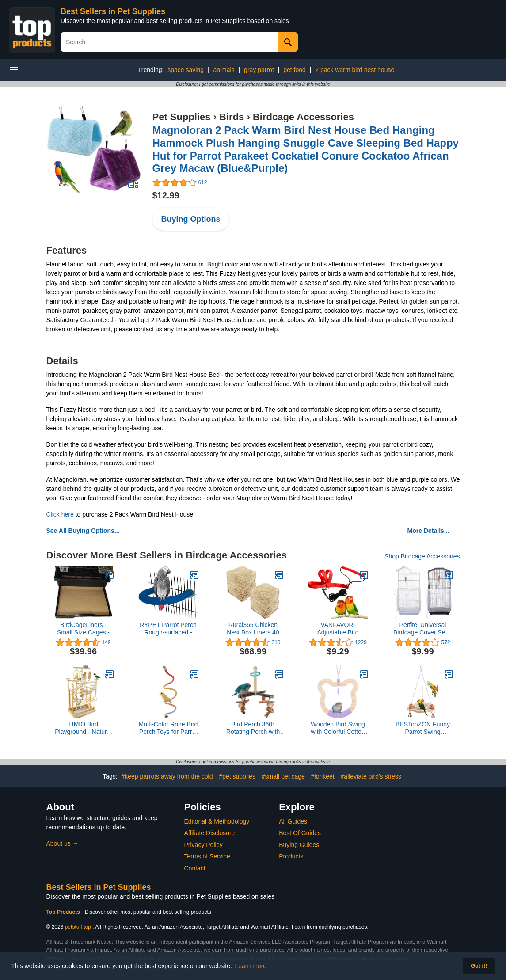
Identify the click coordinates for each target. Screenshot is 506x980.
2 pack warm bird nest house (355, 70)
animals (224, 70)
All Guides (293, 821)
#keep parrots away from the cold (167, 776)
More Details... (428, 531)
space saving (186, 70)
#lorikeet (323, 776)
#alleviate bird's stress (371, 776)
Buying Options (191, 219)
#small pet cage (283, 776)
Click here (60, 514)
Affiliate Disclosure (210, 833)
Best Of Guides (300, 833)
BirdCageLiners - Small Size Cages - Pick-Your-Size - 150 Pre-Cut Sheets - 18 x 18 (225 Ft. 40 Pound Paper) (83, 629)
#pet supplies (237, 776)
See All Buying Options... (83, 531)
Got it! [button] (479, 966)
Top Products (64, 912)
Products (291, 856)
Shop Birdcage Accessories (422, 556)
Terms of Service (207, 856)
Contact (195, 868)
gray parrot (259, 70)
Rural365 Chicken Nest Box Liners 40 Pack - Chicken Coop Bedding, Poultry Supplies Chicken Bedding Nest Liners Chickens (253, 629)
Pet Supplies (182, 117)
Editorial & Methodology (217, 821)
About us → (63, 843)
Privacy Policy (204, 845)
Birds (232, 117)
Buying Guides (299, 845)
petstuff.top (78, 927)
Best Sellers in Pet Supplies (113, 11)
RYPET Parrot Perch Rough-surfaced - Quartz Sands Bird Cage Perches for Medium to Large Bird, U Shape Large (168, 629)
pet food (295, 70)
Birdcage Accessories (303, 117)
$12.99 (166, 195)
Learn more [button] (251, 966)
